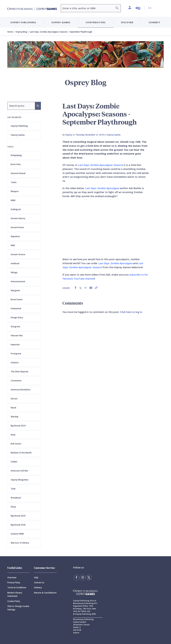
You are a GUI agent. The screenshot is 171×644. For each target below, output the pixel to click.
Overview (12, 577)
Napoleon (15, 236)
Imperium (15, 345)
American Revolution (21, 390)
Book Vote (16, 164)
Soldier (14, 462)
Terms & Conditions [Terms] (17, 588)
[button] (138, 8)
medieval (15, 263)
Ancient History (18, 218)
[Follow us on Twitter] (89, 578)
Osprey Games (18, 135)
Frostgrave (16, 354)
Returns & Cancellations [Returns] (45, 593)
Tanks (14, 182)
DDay (13, 507)
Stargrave (15, 327)
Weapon (15, 191)
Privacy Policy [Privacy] (14, 583)
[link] (75, 288)
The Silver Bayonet (20, 372)
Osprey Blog (21, 32)
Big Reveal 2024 (18, 426)
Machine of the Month (21, 453)
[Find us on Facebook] (76, 578)
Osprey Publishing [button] (23, 22)
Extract (14, 399)
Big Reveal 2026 (18, 525)
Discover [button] (127, 22)
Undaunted (16, 308)
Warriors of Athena (20, 543)
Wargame (15, 290)
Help (36, 577)
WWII (13, 200)
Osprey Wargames (20, 480)
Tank (13, 489)
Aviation (15, 363)
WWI (13, 245)
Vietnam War (17, 336)
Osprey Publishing (19, 126)
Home (10, 32)
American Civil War (19, 471)
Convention (16, 381)
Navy (13, 435)
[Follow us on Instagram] (83, 578)
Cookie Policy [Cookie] (14, 601)
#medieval (16, 498)
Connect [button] (155, 22)
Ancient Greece (18, 254)
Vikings (14, 272)
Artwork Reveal (18, 173)
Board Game (17, 299)
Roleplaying (16, 155)
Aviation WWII (17, 534)
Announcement (18, 281)
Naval (13, 408)
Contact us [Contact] (39, 583)
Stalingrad (16, 209)
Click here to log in (131, 312)
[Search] (117, 8)
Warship (15, 417)
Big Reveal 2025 (18, 516)
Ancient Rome (17, 227)
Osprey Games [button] (61, 22)
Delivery (38, 588)
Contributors (96, 22)
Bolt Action (16, 444)
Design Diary (17, 317)
